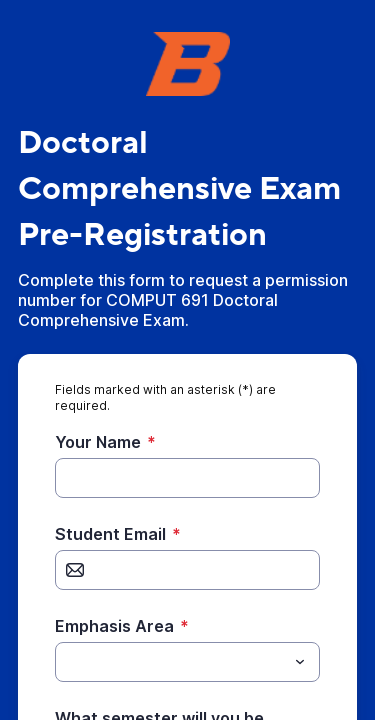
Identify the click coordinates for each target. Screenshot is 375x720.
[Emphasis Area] (171, 662)
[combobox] (187, 662)
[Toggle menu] (300, 662)
